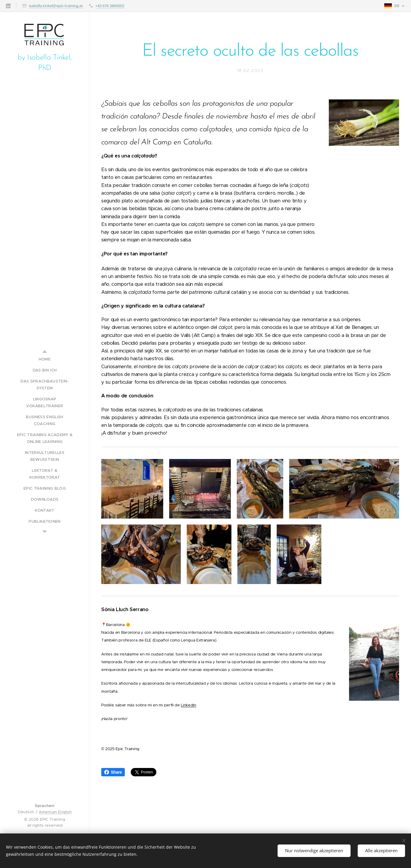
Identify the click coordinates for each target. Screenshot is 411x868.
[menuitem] (45, 359)
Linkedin (188, 705)
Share (113, 772)
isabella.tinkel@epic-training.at (56, 6)
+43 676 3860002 (110, 6)
